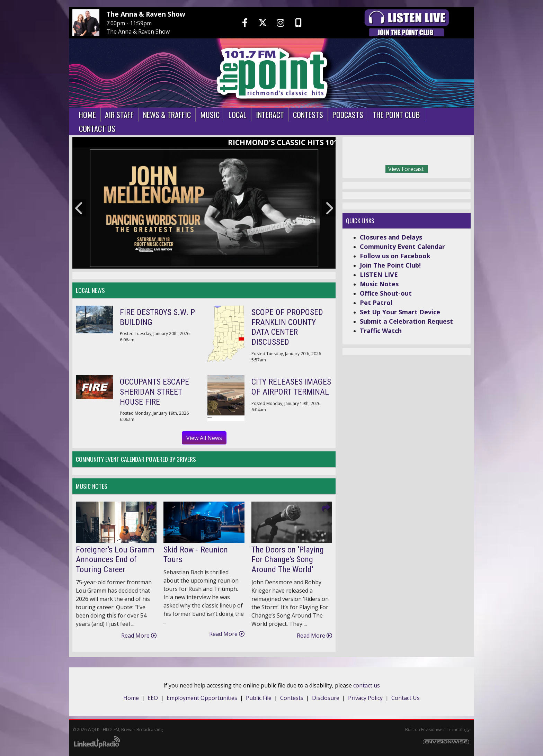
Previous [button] (79, 208)
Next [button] (329, 208)
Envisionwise (433, 730)
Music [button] (210, 114)
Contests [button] (308, 114)
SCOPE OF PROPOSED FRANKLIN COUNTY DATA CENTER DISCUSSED (287, 327)
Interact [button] (270, 114)
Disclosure (326, 698)
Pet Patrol (376, 303)
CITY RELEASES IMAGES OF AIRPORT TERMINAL (291, 387)
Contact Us (406, 698)
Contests (292, 698)
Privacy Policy (365, 698)
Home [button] (87, 114)
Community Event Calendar (402, 246)
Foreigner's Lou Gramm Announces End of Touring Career (115, 560)
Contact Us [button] (97, 128)
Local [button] (238, 114)
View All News (204, 438)
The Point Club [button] (396, 114)
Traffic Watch (381, 331)
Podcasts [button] (348, 114)
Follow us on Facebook (395, 256)
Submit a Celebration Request (406, 321)
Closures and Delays (391, 237)
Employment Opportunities (202, 698)
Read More (139, 636)
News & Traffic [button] (167, 114)
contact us (367, 685)
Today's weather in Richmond (455, 153)
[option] (204, 208)
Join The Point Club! (390, 265)
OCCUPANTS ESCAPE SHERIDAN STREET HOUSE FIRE (154, 392)
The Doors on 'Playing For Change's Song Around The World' (288, 560)
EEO (153, 698)
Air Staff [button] (119, 114)
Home (131, 698)
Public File (259, 698)
